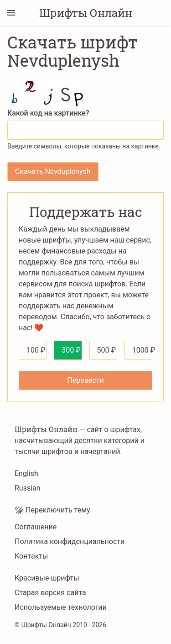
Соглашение (36, 527)
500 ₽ (107, 350)
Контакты (31, 556)
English (26, 473)
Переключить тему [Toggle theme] (52, 510)
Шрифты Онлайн (86, 13)
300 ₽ (71, 350)
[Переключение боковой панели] (11, 13)
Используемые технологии (61, 607)
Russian (28, 488)
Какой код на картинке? (48, 113)
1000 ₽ (142, 350)
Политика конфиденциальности (70, 541)
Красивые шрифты (47, 578)
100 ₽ (36, 350)
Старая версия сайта (50, 593)
